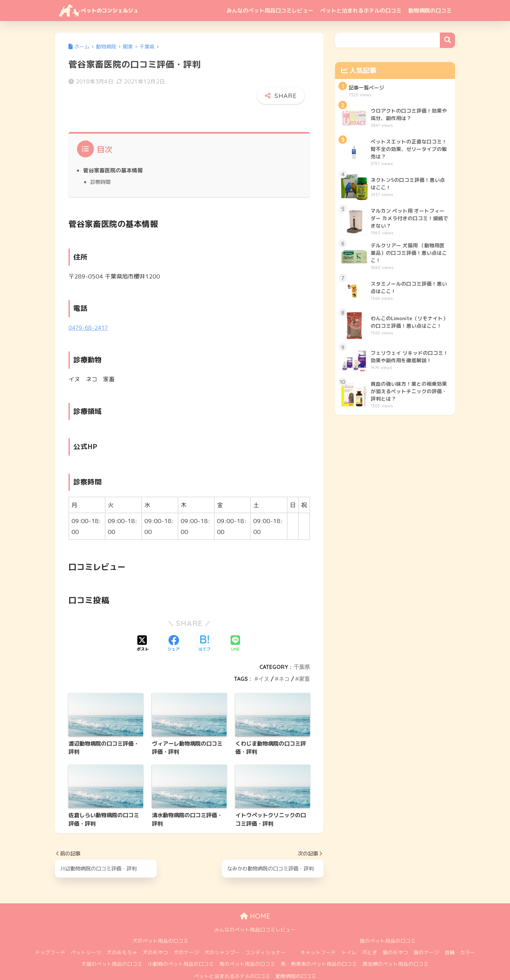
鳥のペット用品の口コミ (247, 948)
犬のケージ (186, 936)
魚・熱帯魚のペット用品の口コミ (319, 948)
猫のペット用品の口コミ (388, 925)
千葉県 (302, 651)
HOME (255, 900)
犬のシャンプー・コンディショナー (245, 936)
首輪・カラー (460, 936)
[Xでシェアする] (143, 628)
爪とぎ (370, 936)
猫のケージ (426, 936)
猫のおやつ (396, 936)
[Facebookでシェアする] (174, 628)
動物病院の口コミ (430, 11)
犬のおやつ (155, 936)
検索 (447, 40)
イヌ (264, 662)
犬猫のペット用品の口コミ (112, 948)
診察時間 (100, 166)
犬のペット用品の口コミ (161, 925)
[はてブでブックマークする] (204, 628)
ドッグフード (50, 936)
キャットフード (318, 936)
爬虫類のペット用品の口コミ (396, 948)
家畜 (305, 662)
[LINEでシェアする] (235, 628)
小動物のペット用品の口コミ (181, 948)
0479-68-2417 (90, 311)
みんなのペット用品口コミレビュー (270, 11)
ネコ (284, 662)
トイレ (349, 936)
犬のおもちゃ (122, 936)
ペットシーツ (86, 936)
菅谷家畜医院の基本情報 (113, 154)
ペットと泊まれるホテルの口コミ (361, 11)
